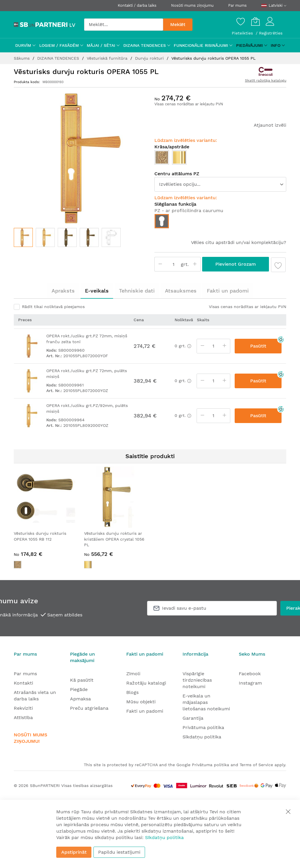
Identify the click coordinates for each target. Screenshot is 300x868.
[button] (45, 237)
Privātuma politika (203, 727)
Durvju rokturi (150, 58)
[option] (162, 157)
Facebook (250, 674)
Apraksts (63, 291)
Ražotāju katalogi (146, 683)
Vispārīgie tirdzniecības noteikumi (197, 680)
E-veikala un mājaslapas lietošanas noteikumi (206, 702)
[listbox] (220, 159)
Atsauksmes (181, 291)
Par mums (237, 5)
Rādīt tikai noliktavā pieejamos (53, 307)
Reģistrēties (271, 33)
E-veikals (97, 291)
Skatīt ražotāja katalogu (266, 80)
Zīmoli (133, 674)
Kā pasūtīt (82, 680)
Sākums (22, 58)
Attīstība (23, 717)
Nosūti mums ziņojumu (192, 5)
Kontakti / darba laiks (137, 5)
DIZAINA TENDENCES (59, 58)
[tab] (63, 291)
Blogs (132, 692)
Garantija (193, 718)
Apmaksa (80, 699)
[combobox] (124, 25)
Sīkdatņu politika (202, 737)
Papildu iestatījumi (119, 852)
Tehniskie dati (137, 291)
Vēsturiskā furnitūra (108, 58)
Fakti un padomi (228, 291)
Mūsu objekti (141, 702)
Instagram (250, 683)
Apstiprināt (74, 852)
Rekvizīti (23, 708)
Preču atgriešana (89, 708)
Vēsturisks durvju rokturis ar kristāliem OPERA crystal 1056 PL (114, 539)
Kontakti (23, 683)
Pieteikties (243, 33)
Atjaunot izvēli (270, 125)
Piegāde (79, 689)
